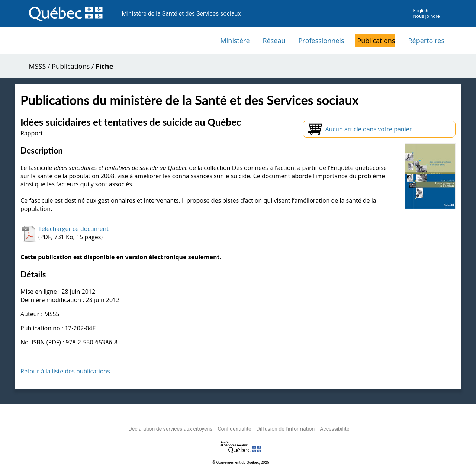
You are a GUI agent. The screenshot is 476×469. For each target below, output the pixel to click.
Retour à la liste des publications (65, 371)
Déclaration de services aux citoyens (171, 429)
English (420, 11)
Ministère (235, 41)
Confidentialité (234, 429)
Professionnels (321, 41)
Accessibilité (335, 429)
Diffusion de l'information (285, 429)
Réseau (274, 41)
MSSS (38, 66)
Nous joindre (426, 16)
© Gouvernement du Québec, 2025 (241, 462)
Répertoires (426, 41)
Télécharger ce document (73, 229)
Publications (376, 41)
